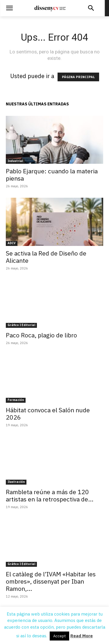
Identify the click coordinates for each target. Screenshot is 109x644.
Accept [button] (59, 636)
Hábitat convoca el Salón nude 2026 (48, 414)
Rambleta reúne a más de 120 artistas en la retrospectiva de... (50, 495)
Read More (82, 636)
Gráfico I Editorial (21, 325)
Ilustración (16, 482)
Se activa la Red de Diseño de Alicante (46, 257)
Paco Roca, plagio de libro (41, 335)
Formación (16, 400)
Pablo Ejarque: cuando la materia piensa (52, 175)
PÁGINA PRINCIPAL (78, 77)
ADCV (12, 243)
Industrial (15, 161)
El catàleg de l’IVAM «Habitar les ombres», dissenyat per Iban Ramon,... (51, 581)
